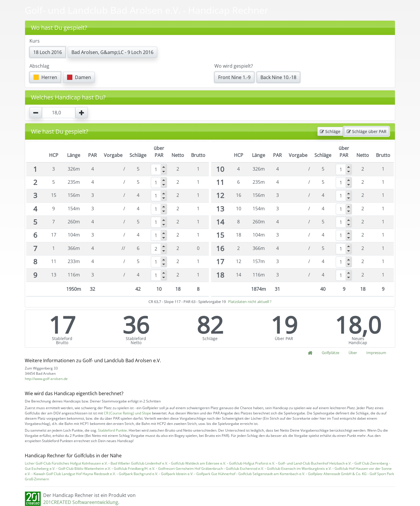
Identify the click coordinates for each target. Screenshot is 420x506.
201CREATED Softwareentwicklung (81, 502)
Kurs (35, 41)
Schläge (330, 131)
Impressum (376, 353)
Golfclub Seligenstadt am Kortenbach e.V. (272, 474)
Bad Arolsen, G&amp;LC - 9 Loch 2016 (112, 52)
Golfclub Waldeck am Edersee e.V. (198, 463)
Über (353, 353)
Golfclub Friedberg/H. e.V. (134, 469)
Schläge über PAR (367, 131)
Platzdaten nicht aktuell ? (250, 302)
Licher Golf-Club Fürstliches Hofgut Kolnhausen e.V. (66, 463)
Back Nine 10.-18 (278, 77)
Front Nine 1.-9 (234, 77)
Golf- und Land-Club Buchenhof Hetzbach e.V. (315, 463)
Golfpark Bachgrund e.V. (138, 474)
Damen (79, 77)
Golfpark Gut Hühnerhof (216, 474)
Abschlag (39, 66)
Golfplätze (330, 353)
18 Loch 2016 (48, 52)
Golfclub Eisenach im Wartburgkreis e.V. (299, 469)
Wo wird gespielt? (234, 66)
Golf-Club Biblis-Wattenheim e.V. (85, 469)
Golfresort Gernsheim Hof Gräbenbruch (190, 469)
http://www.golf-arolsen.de (46, 379)
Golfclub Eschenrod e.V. (245, 469)
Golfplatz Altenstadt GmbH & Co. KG (337, 474)
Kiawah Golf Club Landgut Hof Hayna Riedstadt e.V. (75, 474)
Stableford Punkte (112, 430)
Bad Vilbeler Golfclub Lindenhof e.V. (139, 463)
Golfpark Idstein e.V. (177, 474)
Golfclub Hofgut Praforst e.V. (252, 463)
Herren (45, 77)
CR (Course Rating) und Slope (127, 413)
